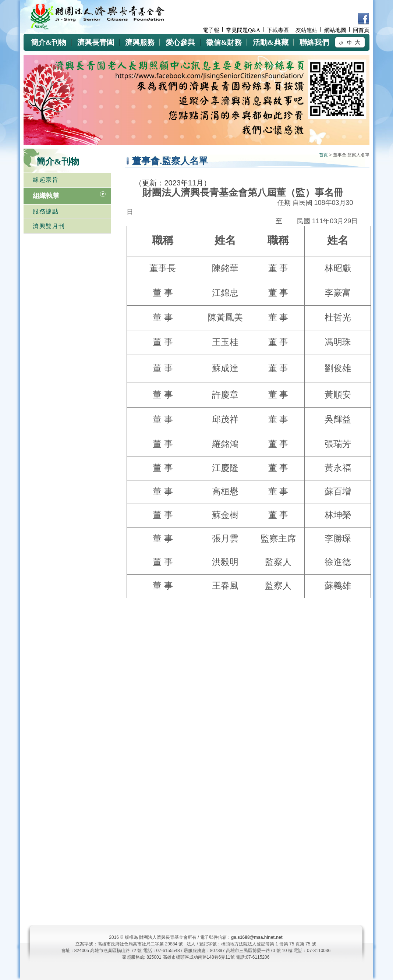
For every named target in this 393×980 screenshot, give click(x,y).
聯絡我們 (314, 42)
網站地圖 (335, 30)
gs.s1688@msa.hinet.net (257, 937)
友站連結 (307, 30)
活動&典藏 (271, 42)
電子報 (211, 30)
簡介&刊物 (49, 42)
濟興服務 (140, 42)
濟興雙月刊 (49, 226)
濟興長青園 (96, 42)
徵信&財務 (224, 42)
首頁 (323, 155)
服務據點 (46, 211)
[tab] (67, 196)
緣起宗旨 (46, 180)
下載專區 (278, 30)
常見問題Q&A (243, 30)
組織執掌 (46, 196)
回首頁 (361, 30)
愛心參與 (180, 42)
